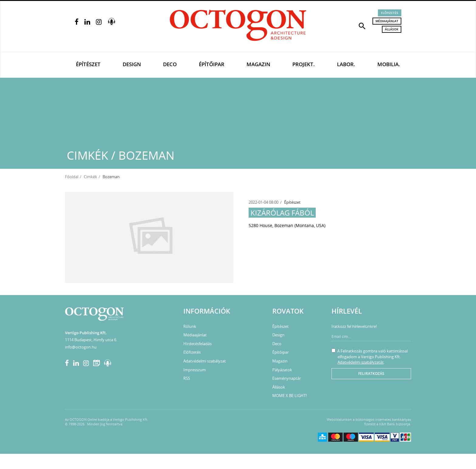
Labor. (346, 64)
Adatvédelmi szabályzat (205, 361)
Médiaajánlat (387, 21)
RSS (187, 378)
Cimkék (90, 177)
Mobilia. (389, 64)
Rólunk (190, 326)
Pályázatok (282, 370)
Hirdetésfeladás (197, 344)
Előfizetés (390, 13)
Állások (392, 29)
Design (132, 64)
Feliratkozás (371, 374)
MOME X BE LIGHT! (289, 396)
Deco (170, 64)
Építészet (88, 64)
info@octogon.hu (81, 347)
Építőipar (212, 64)
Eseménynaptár (287, 378)
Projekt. (304, 64)
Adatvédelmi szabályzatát (361, 362)
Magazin (258, 64)
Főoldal (72, 177)
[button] (362, 25)
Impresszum (195, 370)
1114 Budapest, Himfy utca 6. (91, 340)
